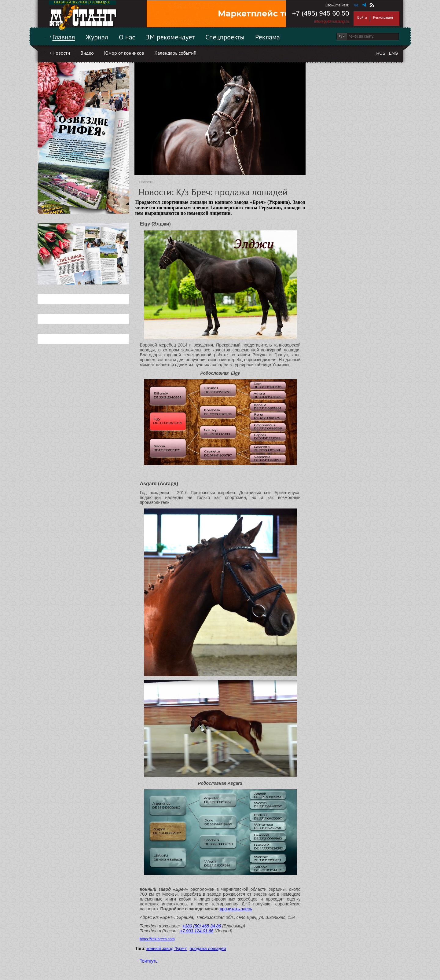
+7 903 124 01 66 (197, 931)
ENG (393, 53)
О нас (127, 37)
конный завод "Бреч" (167, 949)
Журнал (97, 37)
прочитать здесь (236, 909)
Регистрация (383, 17)
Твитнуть (149, 961)
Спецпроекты (225, 37)
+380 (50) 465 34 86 (202, 926)
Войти (362, 17)
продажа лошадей (208, 949)
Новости (61, 53)
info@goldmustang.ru (332, 21)
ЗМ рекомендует (170, 37)
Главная (64, 37)
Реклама (268, 37)
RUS (381, 53)
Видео (87, 53)
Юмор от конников (124, 53)
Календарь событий (175, 53)
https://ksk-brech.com (157, 939)
